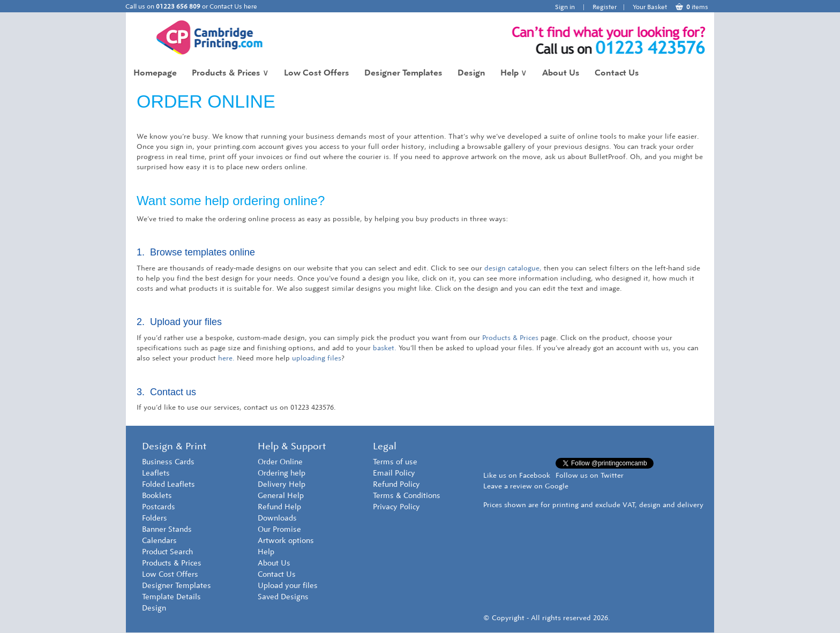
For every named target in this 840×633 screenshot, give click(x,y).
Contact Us (617, 73)
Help (514, 73)
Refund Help (279, 507)
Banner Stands (167, 529)
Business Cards (168, 462)
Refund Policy (396, 484)
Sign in (565, 7)
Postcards (159, 507)
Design (471, 73)
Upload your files (288, 586)
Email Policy (394, 473)
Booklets (157, 496)
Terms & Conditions (407, 496)
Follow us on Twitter (590, 475)
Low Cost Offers (317, 73)
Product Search (167, 552)
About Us (561, 73)
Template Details (171, 597)
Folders (155, 518)
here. (226, 358)
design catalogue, (513, 268)
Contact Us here (233, 6)
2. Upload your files (179, 322)
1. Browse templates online (196, 252)
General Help (281, 496)
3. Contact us (166, 392)
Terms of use (395, 462)
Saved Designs (283, 597)
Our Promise (279, 529)
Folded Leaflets (168, 484)
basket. (385, 348)
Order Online (280, 462)
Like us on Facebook (517, 475)
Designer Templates (403, 73)
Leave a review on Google (526, 486)
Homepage (155, 73)
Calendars (159, 541)
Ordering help (282, 473)
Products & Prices (230, 73)
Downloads (277, 518)
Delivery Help (282, 484)
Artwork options (286, 541)
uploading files (317, 358)
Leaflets (156, 473)
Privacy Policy (396, 507)
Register (605, 7)
